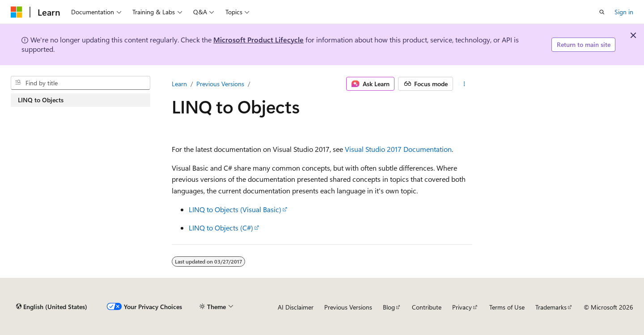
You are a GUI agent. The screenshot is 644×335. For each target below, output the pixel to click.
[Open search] (602, 12)
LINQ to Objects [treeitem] (41, 100)
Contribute (427, 307)
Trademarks (551, 307)
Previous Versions (220, 84)
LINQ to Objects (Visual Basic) (235, 209)
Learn (179, 84)
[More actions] (464, 84)
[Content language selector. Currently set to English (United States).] (52, 307)
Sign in (624, 12)
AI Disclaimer (296, 307)
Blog (389, 307)
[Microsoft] (17, 12)
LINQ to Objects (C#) (221, 228)
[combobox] (80, 83)
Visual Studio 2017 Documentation (398, 149)
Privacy (462, 307)
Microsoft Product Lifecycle (258, 40)
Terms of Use (507, 307)
